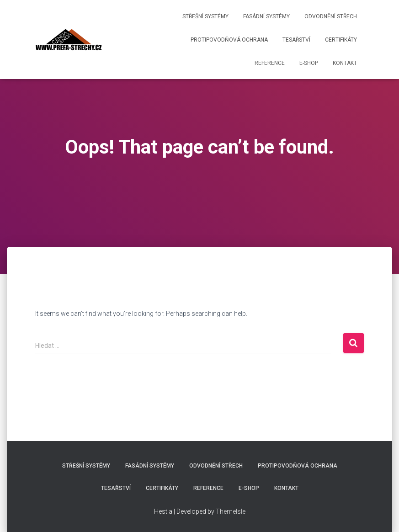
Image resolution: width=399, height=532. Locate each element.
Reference (270, 63)
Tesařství (296, 40)
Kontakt (345, 63)
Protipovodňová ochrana (229, 40)
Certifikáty (341, 40)
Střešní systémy (205, 16)
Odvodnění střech (331, 16)
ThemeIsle (231, 511)
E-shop (309, 63)
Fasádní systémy (266, 16)
